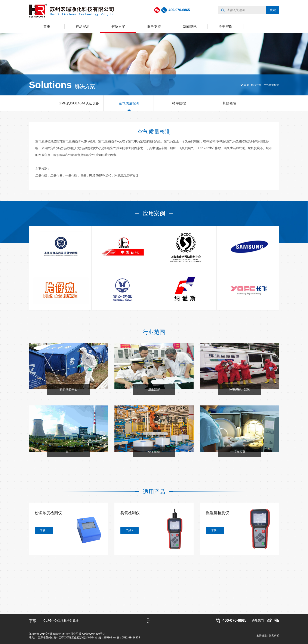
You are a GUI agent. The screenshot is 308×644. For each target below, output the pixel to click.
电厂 (68, 452)
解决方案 (118, 27)
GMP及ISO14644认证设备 (79, 103)
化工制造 (154, 452)
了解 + (44, 530)
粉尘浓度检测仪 (48, 513)
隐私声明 (274, 636)
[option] (154, 405)
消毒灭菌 (240, 452)
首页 (47, 27)
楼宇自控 (179, 103)
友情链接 (262, 636)
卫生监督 (154, 389)
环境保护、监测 (240, 389)
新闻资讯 (190, 27)
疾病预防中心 (68, 389)
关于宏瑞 (225, 27)
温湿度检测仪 (218, 513)
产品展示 (83, 27)
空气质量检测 (271, 85)
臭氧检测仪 (130, 513)
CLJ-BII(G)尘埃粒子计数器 (61, 620)
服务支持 (154, 27)
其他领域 (229, 103)
